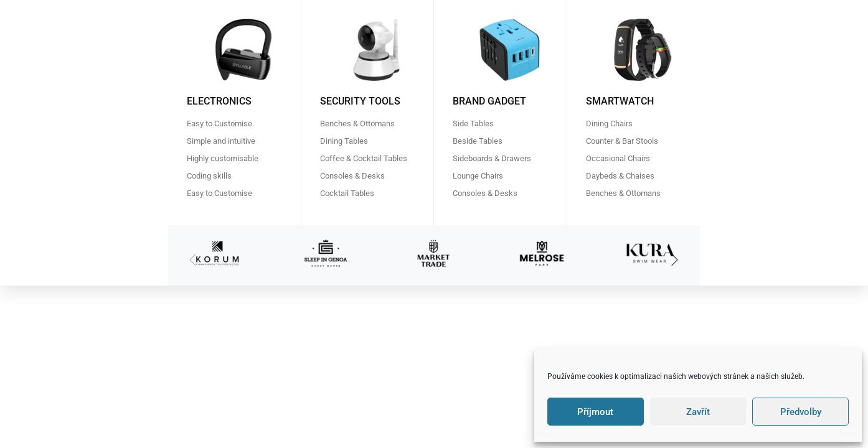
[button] (675, 261)
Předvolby (801, 412)
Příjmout (595, 412)
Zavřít (698, 412)
